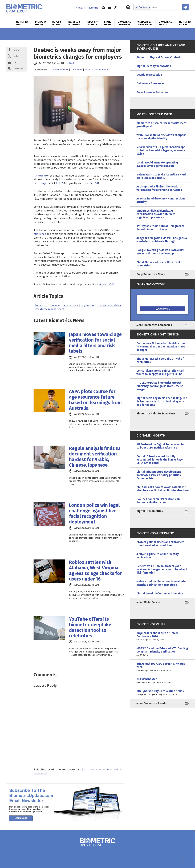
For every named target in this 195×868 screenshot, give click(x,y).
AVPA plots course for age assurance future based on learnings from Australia (95, 400)
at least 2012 (107, 284)
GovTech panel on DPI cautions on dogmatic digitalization (158, 501)
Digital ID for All (40, 23)
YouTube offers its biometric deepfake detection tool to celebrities (90, 627)
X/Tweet (18, 56)
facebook (122, 7)
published (40, 234)
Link (16, 62)
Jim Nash (70, 63)
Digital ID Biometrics (150, 511)
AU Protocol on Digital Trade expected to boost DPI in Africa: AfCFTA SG (161, 446)
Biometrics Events (165, 23)
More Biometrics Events (151, 703)
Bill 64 (94, 183)
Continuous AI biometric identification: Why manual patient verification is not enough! (161, 347)
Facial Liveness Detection (153, 92)
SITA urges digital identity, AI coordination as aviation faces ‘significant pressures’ (156, 214)
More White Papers (148, 602)
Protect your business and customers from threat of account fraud (160, 544)
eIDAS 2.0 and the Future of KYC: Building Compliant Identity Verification (162, 652)
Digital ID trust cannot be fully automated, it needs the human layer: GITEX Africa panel (160, 460)
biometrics (40, 305)
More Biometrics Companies (154, 325)
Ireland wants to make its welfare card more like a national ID (161, 176)
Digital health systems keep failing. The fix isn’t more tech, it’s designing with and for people (162, 401)
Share (16, 50)
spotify (128, 7)
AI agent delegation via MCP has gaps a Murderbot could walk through (162, 240)
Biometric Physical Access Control (158, 57)
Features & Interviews (74, 23)
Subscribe (94, 8)
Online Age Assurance (150, 83)
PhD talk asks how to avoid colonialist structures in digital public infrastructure (162, 489)
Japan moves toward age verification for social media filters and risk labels (95, 343)
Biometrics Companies (124, 23)
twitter (116, 7)
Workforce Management (96, 70)
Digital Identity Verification (154, 66)
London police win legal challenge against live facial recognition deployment (94, 514)
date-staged (41, 183)
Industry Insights (92, 23)
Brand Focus (108, 23)
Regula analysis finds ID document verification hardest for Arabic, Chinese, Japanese (95, 457)
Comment (18, 69)
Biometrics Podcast (185, 23)
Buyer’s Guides (57, 23)
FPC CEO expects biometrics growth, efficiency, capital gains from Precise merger (160, 386)
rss (103, 7)
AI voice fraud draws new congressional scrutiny (161, 200)
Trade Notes (76, 70)
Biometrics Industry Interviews (156, 414)
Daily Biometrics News (151, 274)
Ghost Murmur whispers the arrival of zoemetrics (160, 264)
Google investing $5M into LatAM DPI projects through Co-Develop (160, 252)
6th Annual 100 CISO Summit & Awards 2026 (162, 667)
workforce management (49, 309)
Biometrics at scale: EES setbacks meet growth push (161, 125)
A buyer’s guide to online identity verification (158, 556)
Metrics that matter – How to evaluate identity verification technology (161, 583)
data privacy (70, 305)
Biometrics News (22, 23)
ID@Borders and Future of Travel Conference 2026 (162, 636)
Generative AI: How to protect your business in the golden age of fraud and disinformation (162, 569)
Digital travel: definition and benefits (160, 594)
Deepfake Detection (149, 75)
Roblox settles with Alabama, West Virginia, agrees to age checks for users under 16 (95, 571)
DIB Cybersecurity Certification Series (162, 693)
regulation (87, 305)
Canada (55, 305)
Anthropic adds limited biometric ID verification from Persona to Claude (159, 188)
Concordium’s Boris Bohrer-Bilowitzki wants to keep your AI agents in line (160, 372)
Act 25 (60, 183)
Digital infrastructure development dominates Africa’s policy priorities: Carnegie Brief (159, 475)
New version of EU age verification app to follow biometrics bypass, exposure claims (161, 150)
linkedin (109, 7)
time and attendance (109, 305)
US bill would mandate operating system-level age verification (157, 164)
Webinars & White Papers (145, 23)
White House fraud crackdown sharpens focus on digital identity (161, 137)
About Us (80, 8)
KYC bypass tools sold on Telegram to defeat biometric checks (161, 228)
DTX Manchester (162, 681)
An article (40, 175)
